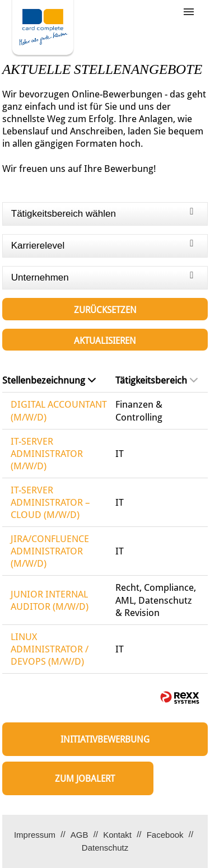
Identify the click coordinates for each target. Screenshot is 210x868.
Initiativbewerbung (105, 739)
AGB (80, 835)
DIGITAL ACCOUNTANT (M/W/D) (59, 410)
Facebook (165, 835)
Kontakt (117, 835)
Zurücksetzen (105, 310)
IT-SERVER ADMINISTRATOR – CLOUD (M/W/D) (50, 502)
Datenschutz (105, 848)
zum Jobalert (85, 779)
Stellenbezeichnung (49, 380)
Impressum (35, 835)
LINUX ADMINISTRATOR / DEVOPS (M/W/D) (50, 649)
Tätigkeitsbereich (157, 380)
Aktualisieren (105, 341)
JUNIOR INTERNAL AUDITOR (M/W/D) (50, 600)
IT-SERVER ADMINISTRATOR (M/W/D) (47, 454)
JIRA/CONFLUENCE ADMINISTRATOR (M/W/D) (50, 551)
